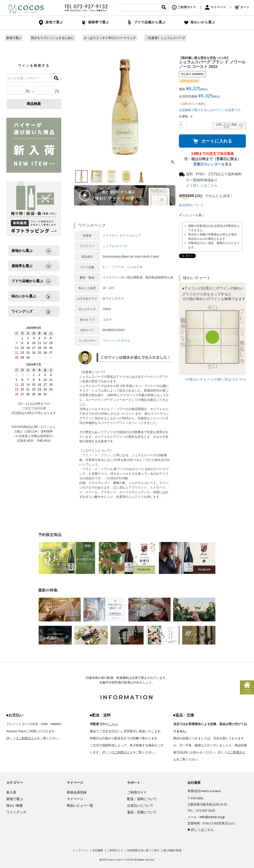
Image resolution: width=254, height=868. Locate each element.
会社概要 (98, 850)
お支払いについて (140, 805)
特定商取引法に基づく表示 (143, 850)
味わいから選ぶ (200, 22)
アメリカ (109, 235)
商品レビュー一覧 (80, 805)
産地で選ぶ (14, 38)
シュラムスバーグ (115, 246)
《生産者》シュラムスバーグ (165, 38)
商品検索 (34, 104)
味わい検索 (15, 805)
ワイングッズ (16, 812)
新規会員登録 (77, 792)
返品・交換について (142, 812)
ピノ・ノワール (113, 267)
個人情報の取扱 (172, 850)
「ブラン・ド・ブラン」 (96, 455)
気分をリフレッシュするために (52, 38)
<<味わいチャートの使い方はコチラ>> (215, 379)
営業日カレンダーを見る (213, 164)
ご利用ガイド (184, 7)
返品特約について (191, 205)
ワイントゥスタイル (116, 341)
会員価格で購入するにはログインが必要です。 (211, 110)
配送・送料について (142, 799)
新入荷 (11, 792)
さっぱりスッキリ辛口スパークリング (110, 38)
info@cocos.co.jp (212, 817)
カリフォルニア (130, 235)
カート (242, 7)
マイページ (215, 7)
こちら (113, 724)
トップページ (80, 850)
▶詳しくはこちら (201, 830)
